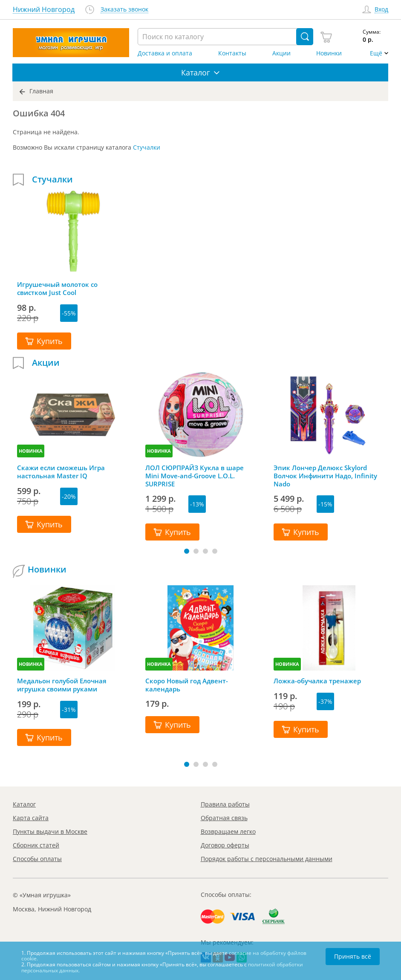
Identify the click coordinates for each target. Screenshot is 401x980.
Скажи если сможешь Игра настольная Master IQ (61, 472)
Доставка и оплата (165, 53)
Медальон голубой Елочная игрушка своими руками (62, 685)
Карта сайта (31, 818)
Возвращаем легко (228, 831)
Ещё (376, 53)
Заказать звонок (124, 10)
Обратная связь (224, 818)
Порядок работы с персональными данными (267, 859)
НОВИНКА (31, 451)
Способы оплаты (37, 859)
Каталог (24, 804)
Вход (381, 10)
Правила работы (225, 804)
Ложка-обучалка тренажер (317, 681)
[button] (187, 551)
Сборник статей (36, 845)
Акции (281, 53)
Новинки (329, 53)
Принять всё (353, 956)
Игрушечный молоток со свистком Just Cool (57, 289)
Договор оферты (225, 845)
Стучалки (147, 147)
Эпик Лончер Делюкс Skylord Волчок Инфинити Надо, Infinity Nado (325, 476)
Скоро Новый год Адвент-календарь (187, 685)
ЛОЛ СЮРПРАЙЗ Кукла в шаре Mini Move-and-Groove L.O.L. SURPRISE (195, 476)
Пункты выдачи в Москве (50, 831)
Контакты (232, 53)
